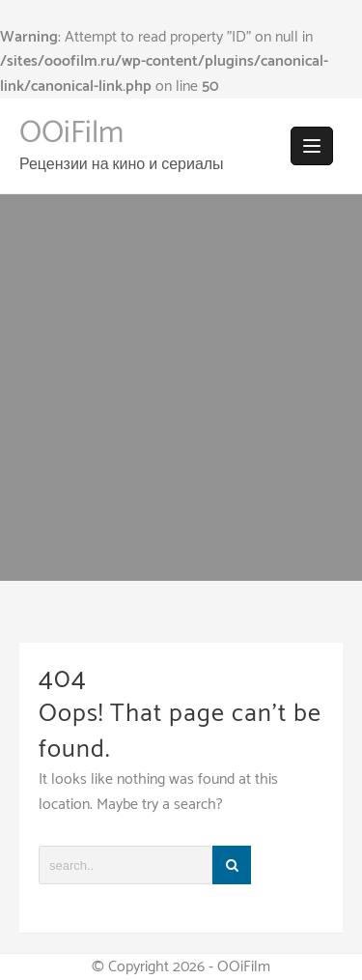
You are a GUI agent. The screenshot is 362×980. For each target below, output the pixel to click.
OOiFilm (71, 133)
